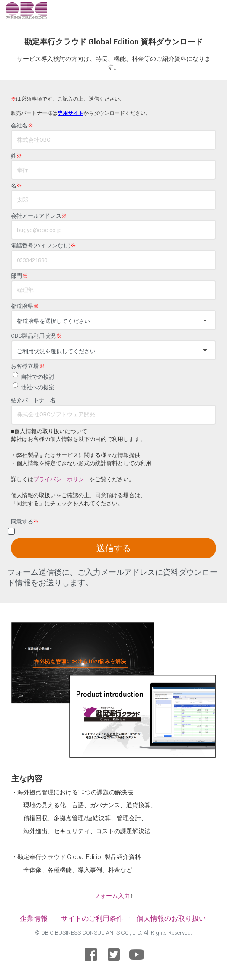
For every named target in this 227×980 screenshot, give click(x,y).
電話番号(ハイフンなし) (43, 246)
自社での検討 (38, 377)
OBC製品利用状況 (36, 336)
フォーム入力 (112, 896)
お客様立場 (28, 366)
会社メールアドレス (39, 216)
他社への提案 (38, 387)
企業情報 (34, 918)
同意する (25, 522)
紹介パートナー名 (33, 400)
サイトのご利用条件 (92, 918)
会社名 (22, 126)
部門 (19, 276)
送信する (114, 548)
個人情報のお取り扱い (171, 918)
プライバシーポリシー (61, 479)
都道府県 (25, 306)
